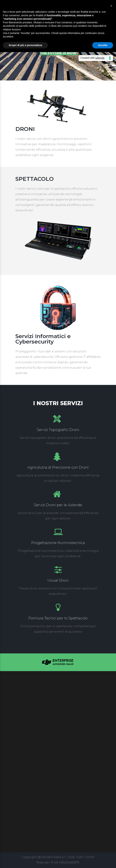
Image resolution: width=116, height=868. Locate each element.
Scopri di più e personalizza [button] (25, 45)
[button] (111, 6)
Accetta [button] (103, 45)
